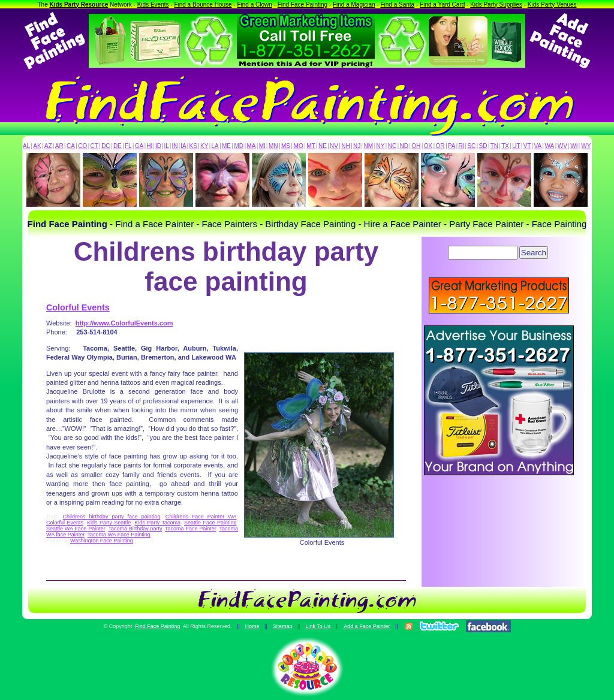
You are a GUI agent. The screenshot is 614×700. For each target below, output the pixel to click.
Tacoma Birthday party (135, 529)
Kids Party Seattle (109, 523)
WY (586, 146)
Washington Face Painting (102, 541)
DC (106, 146)
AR (59, 146)
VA (538, 146)
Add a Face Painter (367, 626)
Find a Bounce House (203, 4)
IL (167, 146)
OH (416, 146)
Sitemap (282, 626)
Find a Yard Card (442, 4)
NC (392, 146)
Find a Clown (254, 4)
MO (299, 146)
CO (82, 146)
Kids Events (153, 4)
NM (369, 146)
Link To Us (318, 626)
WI (574, 146)
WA (550, 146)
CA (71, 146)
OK (428, 146)
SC (471, 146)
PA (452, 146)
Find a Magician (354, 4)
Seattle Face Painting (210, 523)
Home (252, 626)
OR (440, 146)
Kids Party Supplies (496, 4)
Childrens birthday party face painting (112, 517)
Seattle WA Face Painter (76, 529)
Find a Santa (397, 4)
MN (273, 146)
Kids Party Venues (552, 4)
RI (461, 146)
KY (204, 146)
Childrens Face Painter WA (201, 517)
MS (286, 146)
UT (516, 146)
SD (483, 146)
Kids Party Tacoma (157, 523)
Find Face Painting (303, 4)
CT (94, 146)
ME (226, 146)
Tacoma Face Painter (190, 529)
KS (193, 146)
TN (494, 146)
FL (128, 146)
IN (174, 146)
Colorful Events (78, 307)
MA (252, 146)
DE (118, 146)
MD (239, 146)
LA (215, 146)
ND (404, 146)
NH (345, 146)
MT (311, 146)
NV (334, 146)
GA (139, 146)
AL (26, 146)
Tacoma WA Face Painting (119, 535)
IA (183, 146)
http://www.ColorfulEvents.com (124, 323)
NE (323, 146)
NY (380, 146)
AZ (48, 146)
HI (149, 146)
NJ (357, 146)
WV (562, 146)
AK (37, 146)
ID (158, 146)
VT (527, 146)
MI (262, 146)
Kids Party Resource (79, 4)
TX (505, 146)
